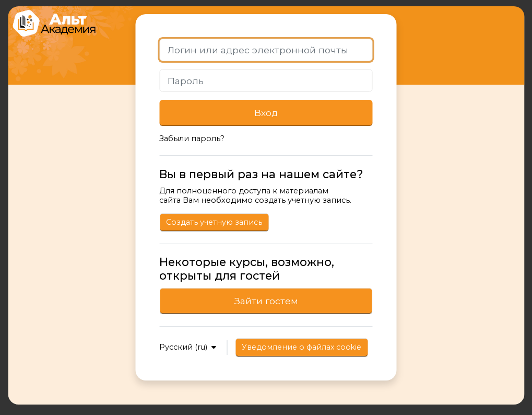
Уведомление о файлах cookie (302, 347)
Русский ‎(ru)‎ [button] (184, 347)
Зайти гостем (266, 301)
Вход (266, 113)
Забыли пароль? (192, 139)
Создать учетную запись (214, 222)
